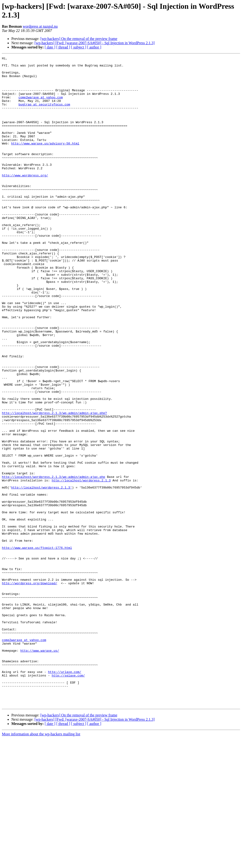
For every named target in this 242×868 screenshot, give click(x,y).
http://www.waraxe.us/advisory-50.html (45, 161)
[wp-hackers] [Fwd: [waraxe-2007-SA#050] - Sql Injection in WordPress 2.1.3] (95, 43)
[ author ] (94, 47)
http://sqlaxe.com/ (68, 799)
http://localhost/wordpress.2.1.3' (41, 574)
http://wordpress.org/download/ (30, 689)
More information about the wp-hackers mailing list (41, 864)
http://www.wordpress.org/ (25, 199)
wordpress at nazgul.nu (40, 26)
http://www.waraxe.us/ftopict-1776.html (37, 646)
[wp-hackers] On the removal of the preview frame (79, 39)
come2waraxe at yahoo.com (41, 106)
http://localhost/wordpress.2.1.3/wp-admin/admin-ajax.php (54, 561)
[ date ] (50, 47)
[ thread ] (63, 47)
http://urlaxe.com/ (65, 795)
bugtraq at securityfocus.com (44, 114)
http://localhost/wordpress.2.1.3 (81, 565)
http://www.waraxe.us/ (40, 770)
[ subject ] (79, 47)
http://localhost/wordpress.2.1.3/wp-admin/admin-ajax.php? (54, 484)
